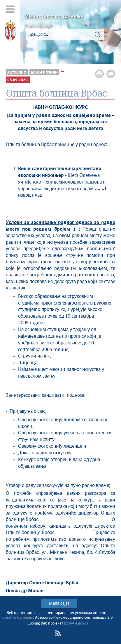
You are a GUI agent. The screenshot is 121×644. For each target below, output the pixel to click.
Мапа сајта (59, 604)
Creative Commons (18, 618)
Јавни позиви (44, 73)
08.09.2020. (18, 80)
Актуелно (17, 73)
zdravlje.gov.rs (76, 623)
